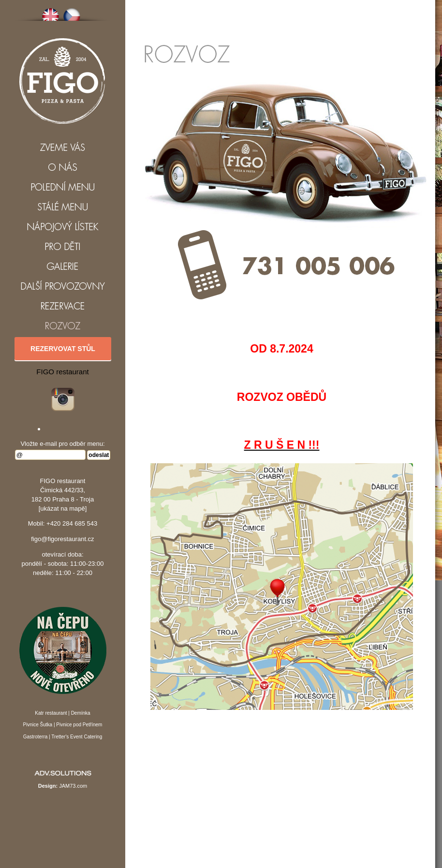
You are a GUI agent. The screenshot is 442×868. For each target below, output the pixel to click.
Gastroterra (36, 737)
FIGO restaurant (62, 372)
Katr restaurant (51, 713)
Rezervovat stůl (63, 349)
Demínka (81, 713)
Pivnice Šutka (38, 725)
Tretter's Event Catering (77, 737)
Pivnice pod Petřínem (79, 725)
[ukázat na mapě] (63, 508)
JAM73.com (73, 786)
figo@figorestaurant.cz (62, 539)
